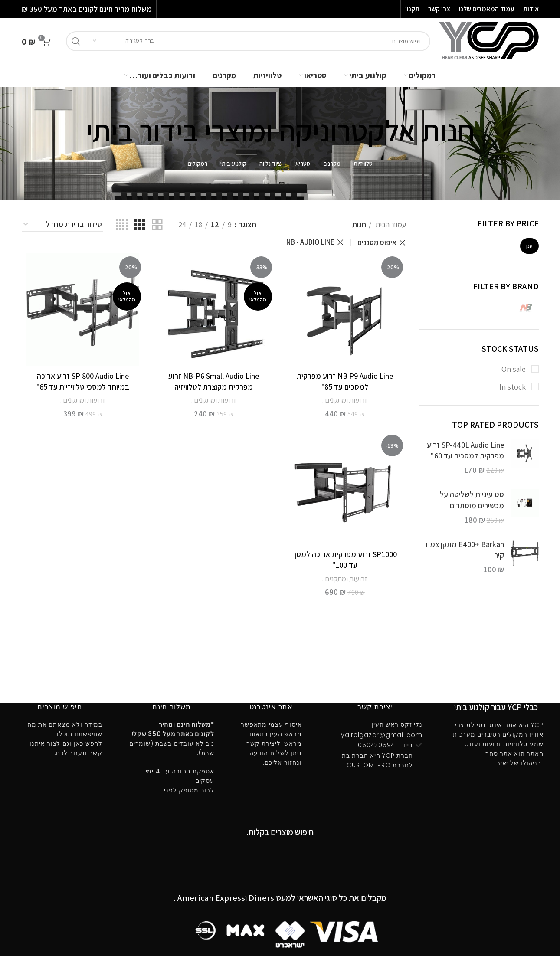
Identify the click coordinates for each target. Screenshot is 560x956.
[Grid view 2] (157, 225)
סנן (529, 246)
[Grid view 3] (140, 225)
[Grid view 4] (122, 225)
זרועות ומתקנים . (345, 400)
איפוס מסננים (377, 243)
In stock (513, 387)
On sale (514, 369)
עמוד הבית (390, 224)
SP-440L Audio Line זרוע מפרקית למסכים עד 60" (465, 450)
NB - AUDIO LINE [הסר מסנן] (310, 242)
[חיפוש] (248, 41)
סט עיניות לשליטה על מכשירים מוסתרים (472, 500)
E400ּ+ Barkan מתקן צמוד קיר (464, 550)
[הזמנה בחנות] (62, 225)
